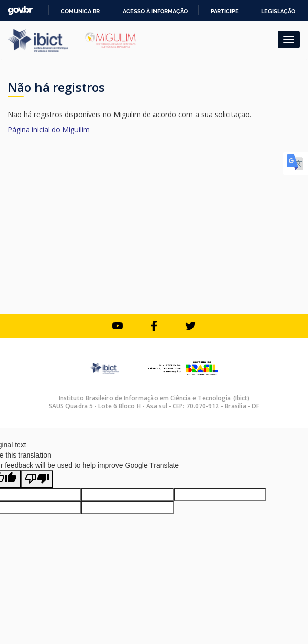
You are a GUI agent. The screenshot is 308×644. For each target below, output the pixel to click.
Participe (225, 11)
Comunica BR (80, 11)
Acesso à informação (155, 11)
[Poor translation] (37, 479)
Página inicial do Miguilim (49, 129)
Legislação (278, 11)
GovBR (20, 10)
